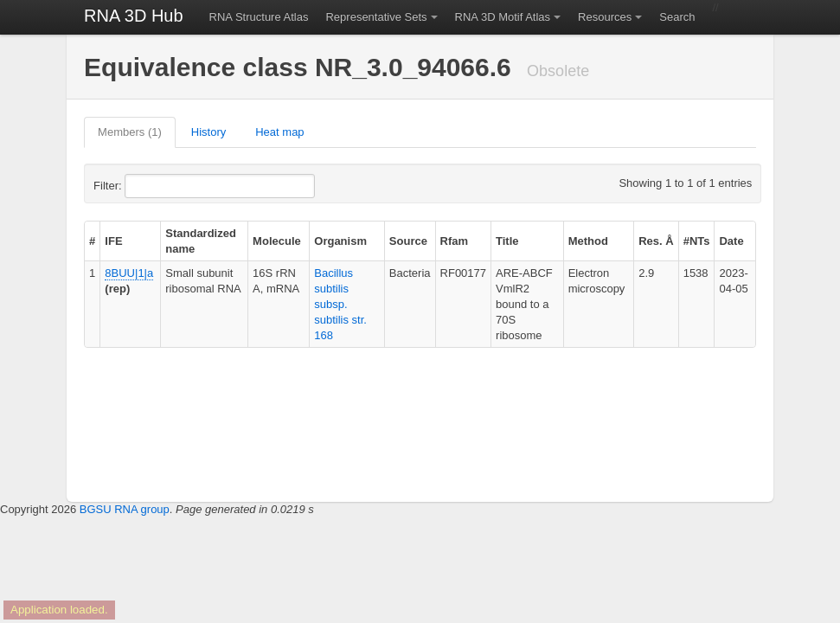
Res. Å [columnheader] (656, 241)
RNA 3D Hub (134, 16)
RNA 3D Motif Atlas (503, 17)
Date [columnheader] (731, 241)
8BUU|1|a (129, 273)
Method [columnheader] (588, 241)
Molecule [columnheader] (277, 241)
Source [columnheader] (408, 241)
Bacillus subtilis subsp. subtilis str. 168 (340, 304)
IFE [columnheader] (113, 241)
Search (677, 17)
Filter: (150, 186)
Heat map (279, 132)
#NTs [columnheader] (697, 241)
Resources (605, 17)
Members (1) (130, 132)
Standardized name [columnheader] (201, 241)
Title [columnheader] (507, 241)
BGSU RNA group (125, 509)
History (208, 132)
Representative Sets (376, 17)
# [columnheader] (92, 241)
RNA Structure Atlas (259, 17)
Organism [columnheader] (340, 241)
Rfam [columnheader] (455, 241)
